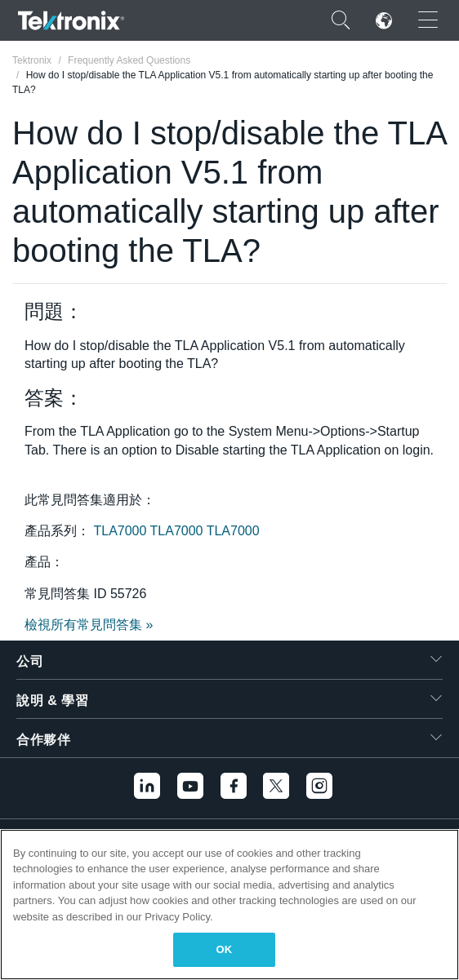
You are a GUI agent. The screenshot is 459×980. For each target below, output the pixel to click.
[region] (229, 905)
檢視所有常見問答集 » (89, 625)
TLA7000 (121, 531)
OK (225, 949)
